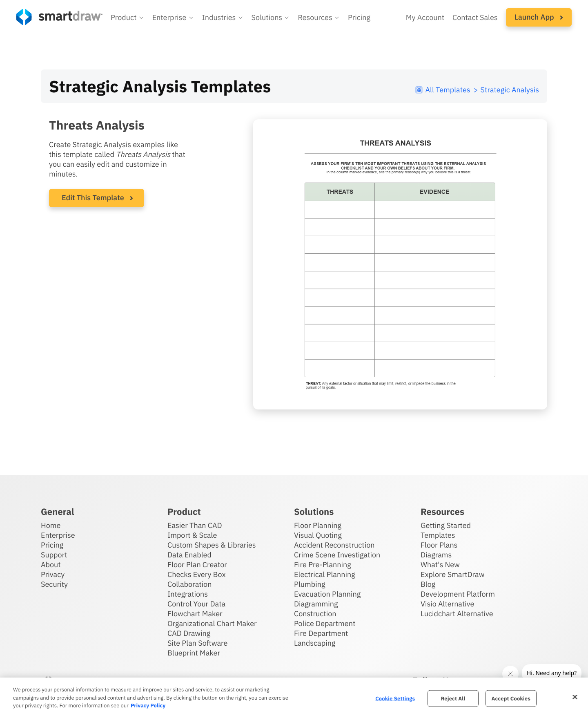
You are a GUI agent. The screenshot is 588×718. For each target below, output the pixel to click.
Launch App (539, 17)
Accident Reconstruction (334, 545)
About (51, 565)
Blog (428, 584)
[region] (294, 698)
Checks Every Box (197, 574)
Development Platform (458, 594)
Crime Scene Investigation (337, 555)
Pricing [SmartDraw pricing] (359, 17)
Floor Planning (318, 525)
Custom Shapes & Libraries (212, 545)
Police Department (325, 623)
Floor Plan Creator (197, 565)
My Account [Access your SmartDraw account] (425, 17)
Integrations (188, 594)
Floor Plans (439, 545)
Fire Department (321, 633)
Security (54, 584)
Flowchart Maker (195, 614)
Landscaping (315, 643)
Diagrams (436, 555)
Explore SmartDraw (452, 574)
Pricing (52, 545)
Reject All (453, 698)
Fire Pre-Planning (323, 565)
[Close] (575, 697)
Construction (315, 614)
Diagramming (316, 604)
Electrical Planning (325, 574)
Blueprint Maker (194, 653)
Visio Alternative (447, 604)
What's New (440, 565)
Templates (438, 535)
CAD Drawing (189, 633)
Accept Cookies (511, 698)
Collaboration (189, 584)
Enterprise (58, 535)
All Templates (442, 90)
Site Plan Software (197, 643)
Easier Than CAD (195, 525)
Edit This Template (93, 198)
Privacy (53, 574)
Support (54, 555)
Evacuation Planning (327, 594)
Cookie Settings (395, 698)
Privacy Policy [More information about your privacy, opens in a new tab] (148, 706)
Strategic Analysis (510, 90)
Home (51, 525)
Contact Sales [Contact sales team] (475, 17)
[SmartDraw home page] (59, 17)
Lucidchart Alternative (457, 614)
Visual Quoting (318, 535)
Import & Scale (192, 535)
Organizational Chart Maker (212, 623)
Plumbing (310, 584)
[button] (127, 18)
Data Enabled (189, 555)
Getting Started (446, 525)
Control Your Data (196, 604)
